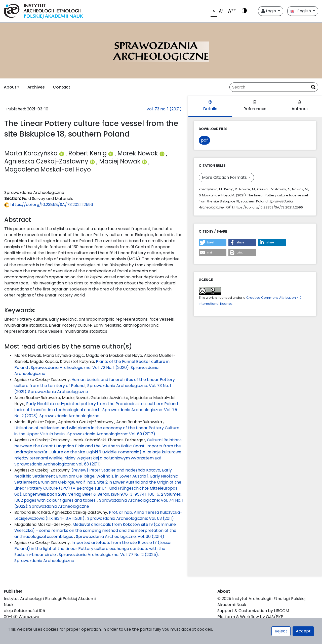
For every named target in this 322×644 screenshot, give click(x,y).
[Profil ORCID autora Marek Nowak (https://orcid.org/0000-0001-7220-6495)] (163, 153)
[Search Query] (269, 87)
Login (269, 11)
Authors (300, 106)
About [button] (10, 87)
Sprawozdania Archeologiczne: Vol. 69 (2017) (111, 434)
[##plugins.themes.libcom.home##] (161, 51)
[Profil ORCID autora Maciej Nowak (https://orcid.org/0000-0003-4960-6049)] (145, 161)
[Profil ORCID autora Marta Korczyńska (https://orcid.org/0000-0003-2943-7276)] (62, 153)
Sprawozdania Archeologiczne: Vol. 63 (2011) (58, 464)
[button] (213, 242)
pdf (204, 140)
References (255, 106)
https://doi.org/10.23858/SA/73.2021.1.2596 (49, 205)
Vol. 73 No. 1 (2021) (164, 109)
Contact (62, 87)
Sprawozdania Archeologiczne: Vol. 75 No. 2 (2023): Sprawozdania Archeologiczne (96, 413)
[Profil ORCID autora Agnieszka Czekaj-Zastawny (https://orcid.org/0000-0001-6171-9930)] (93, 161)
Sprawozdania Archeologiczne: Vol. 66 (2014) (120, 536)
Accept (303, 631)
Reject (281, 631)
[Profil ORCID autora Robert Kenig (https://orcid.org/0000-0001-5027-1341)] (111, 153)
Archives (36, 87)
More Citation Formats (225, 177)
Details (210, 106)
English (301, 11)
